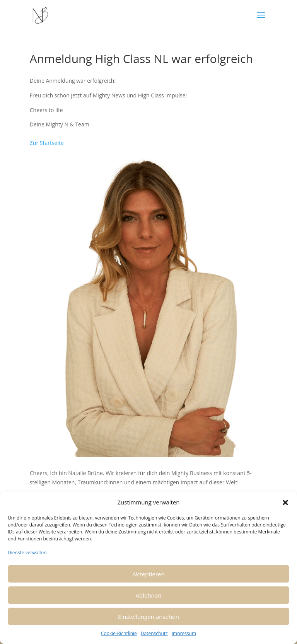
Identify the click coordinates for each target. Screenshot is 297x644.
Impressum (184, 633)
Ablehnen (149, 595)
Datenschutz (154, 633)
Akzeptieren (148, 574)
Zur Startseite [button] (47, 143)
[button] (285, 503)
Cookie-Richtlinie (119, 633)
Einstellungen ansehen (148, 617)
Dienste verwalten (27, 553)
